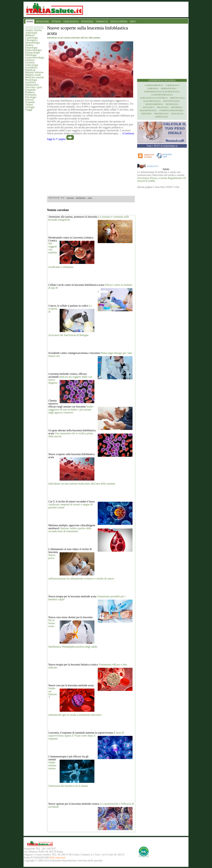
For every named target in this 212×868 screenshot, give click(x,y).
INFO (133, 22)
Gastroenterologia (35, 57)
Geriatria (30, 62)
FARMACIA (102, 22)
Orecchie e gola (33, 87)
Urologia (30, 107)
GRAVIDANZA (71, 22)
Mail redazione (57, 857)
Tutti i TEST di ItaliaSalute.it (162, 146)
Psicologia (31, 97)
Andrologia (31, 33)
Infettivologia (171, 101)
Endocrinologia (33, 50)
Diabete (29, 45)
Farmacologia (32, 53)
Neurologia (31, 80)
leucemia (70, 198)
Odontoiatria (32, 85)
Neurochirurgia (154, 104)
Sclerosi (29, 100)
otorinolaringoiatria (171, 110)
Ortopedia (30, 90)
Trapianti (30, 102)
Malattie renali (33, 75)
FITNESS (56, 22)
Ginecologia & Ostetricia (154, 98)
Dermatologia (32, 43)
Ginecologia (32, 65)
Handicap (30, 70)
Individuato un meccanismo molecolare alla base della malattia (82, 484)
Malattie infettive (34, 72)
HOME (30, 22)
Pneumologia (161, 114)
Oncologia (163, 107)
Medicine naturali (35, 77)
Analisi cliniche (34, 30)
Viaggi (29, 110)
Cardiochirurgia (154, 85)
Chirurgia (153, 88)
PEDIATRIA (87, 22)
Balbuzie (30, 35)
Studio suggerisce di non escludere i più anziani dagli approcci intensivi (71, 410)
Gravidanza (31, 67)
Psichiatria (31, 95)
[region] (91, 167)
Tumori (29, 105)
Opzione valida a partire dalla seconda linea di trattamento (70, 530)
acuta (90, 198)
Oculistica (31, 82)
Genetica (30, 60)
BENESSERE (42, 22)
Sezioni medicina (34, 27)
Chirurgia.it (31, 40)
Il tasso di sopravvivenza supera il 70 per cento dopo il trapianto (86, 736)
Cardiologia (31, 38)
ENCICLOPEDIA (119, 22)
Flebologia (31, 55)
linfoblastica (81, 198)
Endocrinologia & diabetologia (162, 92)
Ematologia (31, 48)
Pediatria (30, 92)
